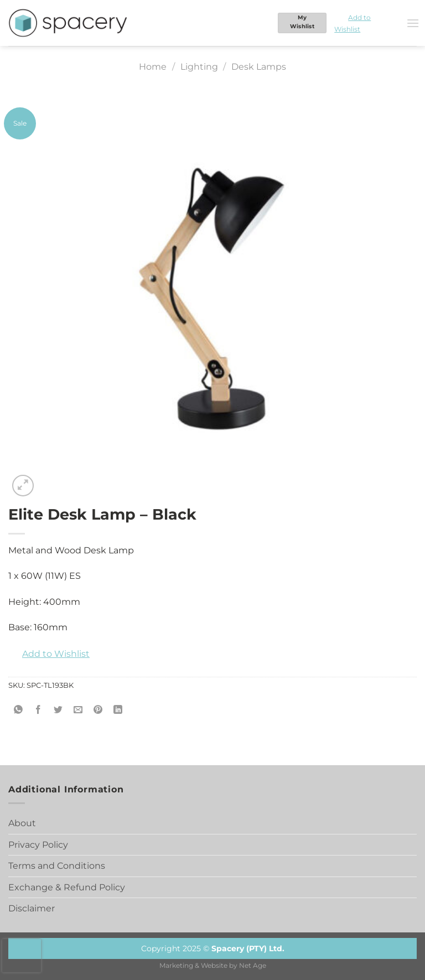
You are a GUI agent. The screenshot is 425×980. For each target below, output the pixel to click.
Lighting (199, 67)
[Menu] (413, 23)
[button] (366, 23)
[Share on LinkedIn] (118, 710)
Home (153, 67)
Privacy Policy (38, 845)
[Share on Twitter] (58, 710)
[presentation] (22, 956)
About (22, 823)
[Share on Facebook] (38, 710)
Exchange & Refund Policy (67, 887)
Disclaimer (32, 908)
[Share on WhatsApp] (19, 710)
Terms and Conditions (57, 866)
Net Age (253, 966)
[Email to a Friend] (78, 710)
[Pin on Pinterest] (98, 710)
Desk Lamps (259, 67)
